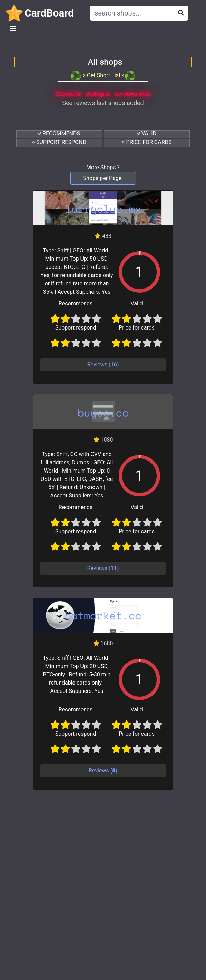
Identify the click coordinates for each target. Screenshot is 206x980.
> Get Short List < (103, 75)
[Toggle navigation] (13, 29)
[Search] (131, 13)
